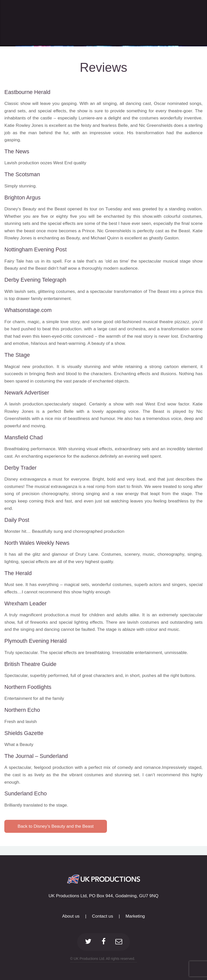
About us (71, 916)
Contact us (102, 916)
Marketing (135, 916)
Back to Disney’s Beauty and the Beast (56, 826)
